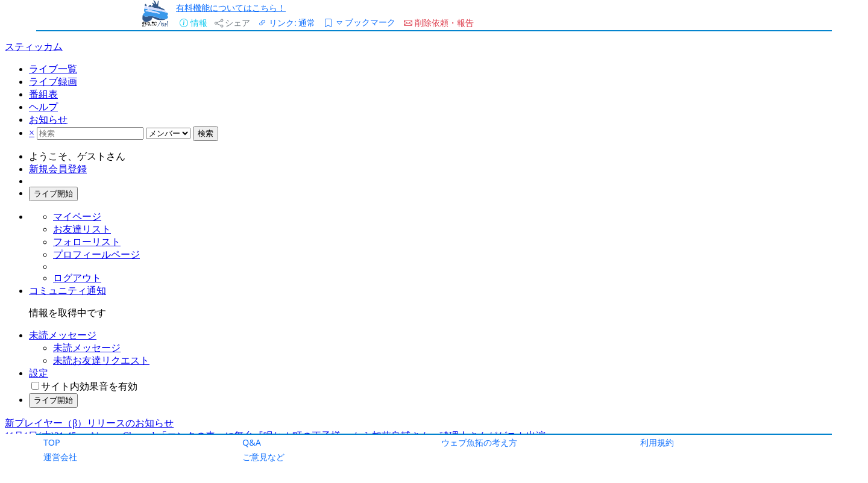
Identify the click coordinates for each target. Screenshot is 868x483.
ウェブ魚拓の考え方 (479, 442)
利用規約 (657, 442)
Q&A (252, 442)
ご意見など (263, 457)
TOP (52, 442)
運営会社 (60, 457)
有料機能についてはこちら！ (231, 8)
